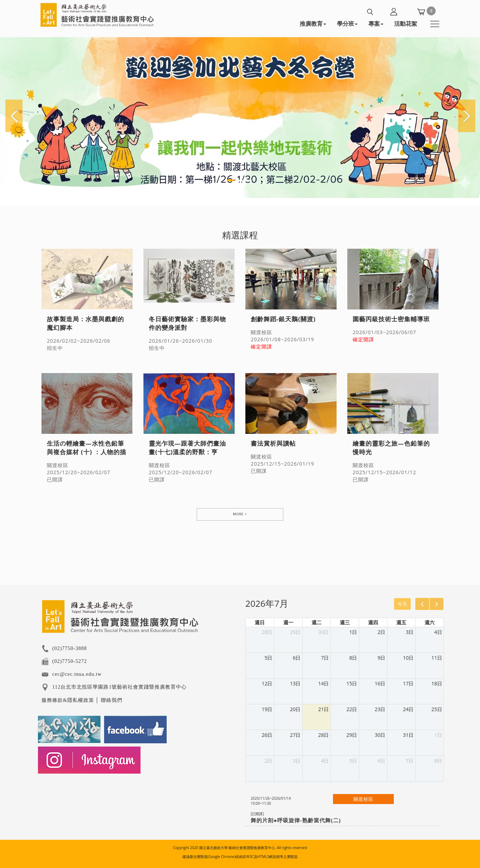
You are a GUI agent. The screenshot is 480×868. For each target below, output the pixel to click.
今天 (402, 604)
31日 (408, 735)
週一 (288, 622)
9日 (381, 658)
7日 (325, 658)
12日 (267, 683)
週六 (430, 622)
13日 (295, 683)
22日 (352, 709)
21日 (323, 709)
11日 (437, 658)
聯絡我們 (112, 700)
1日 (353, 632)
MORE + (240, 514)
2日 (381, 632)
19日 (267, 709)
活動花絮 (406, 24)
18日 (437, 683)
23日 (380, 709)
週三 (345, 622)
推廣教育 (313, 24)
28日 (267, 632)
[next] (437, 604)
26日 (267, 735)
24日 (408, 709)
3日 (410, 632)
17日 (408, 683)
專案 (376, 24)
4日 (438, 632)
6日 (297, 658)
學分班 (347, 24)
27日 (295, 735)
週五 (401, 622)
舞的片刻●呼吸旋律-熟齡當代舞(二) (296, 820)
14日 (323, 683)
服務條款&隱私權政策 (68, 700)
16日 (380, 683)
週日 (260, 622)
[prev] (422, 604)
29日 (295, 632)
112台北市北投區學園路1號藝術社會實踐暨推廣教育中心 (119, 687)
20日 (295, 709)
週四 (373, 622)
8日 (353, 658)
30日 (323, 632)
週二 (317, 622)
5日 (268, 658)
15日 (352, 683)
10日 (408, 658)
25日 (437, 709)
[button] (14, 115)
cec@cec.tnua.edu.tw (77, 674)
